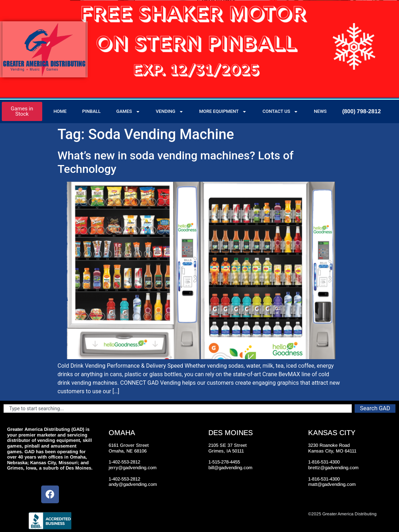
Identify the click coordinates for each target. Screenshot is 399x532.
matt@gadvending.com (332, 484)
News (320, 111)
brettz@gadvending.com (333, 468)
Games (128, 112)
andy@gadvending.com (133, 484)
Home (60, 111)
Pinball (92, 111)
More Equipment (223, 112)
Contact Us (280, 112)
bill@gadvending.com (230, 468)
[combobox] (178, 408)
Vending (170, 112)
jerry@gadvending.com (133, 468)
